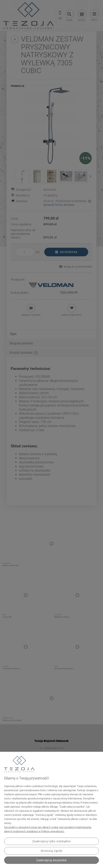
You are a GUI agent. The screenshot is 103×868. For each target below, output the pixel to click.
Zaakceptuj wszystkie (51, 860)
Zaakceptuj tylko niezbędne (51, 841)
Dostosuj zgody (52, 851)
